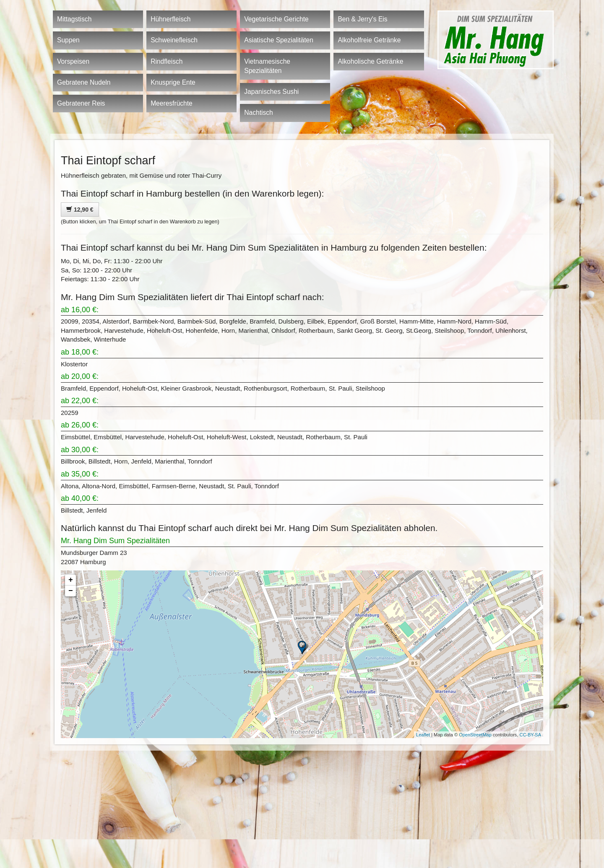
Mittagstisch (74, 19)
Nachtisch (258, 113)
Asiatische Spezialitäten (279, 40)
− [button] (71, 591)
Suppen (68, 40)
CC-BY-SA (530, 735)
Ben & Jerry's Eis (362, 19)
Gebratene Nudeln (84, 82)
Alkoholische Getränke (370, 61)
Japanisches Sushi (271, 92)
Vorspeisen (73, 61)
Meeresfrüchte (172, 103)
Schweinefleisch (174, 40)
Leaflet (423, 735)
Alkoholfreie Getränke (369, 40)
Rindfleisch (167, 61)
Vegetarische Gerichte (276, 19)
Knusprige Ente (173, 82)
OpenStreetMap (475, 735)
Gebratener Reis (81, 103)
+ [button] (71, 580)
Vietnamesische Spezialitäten (267, 66)
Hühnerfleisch (171, 19)
